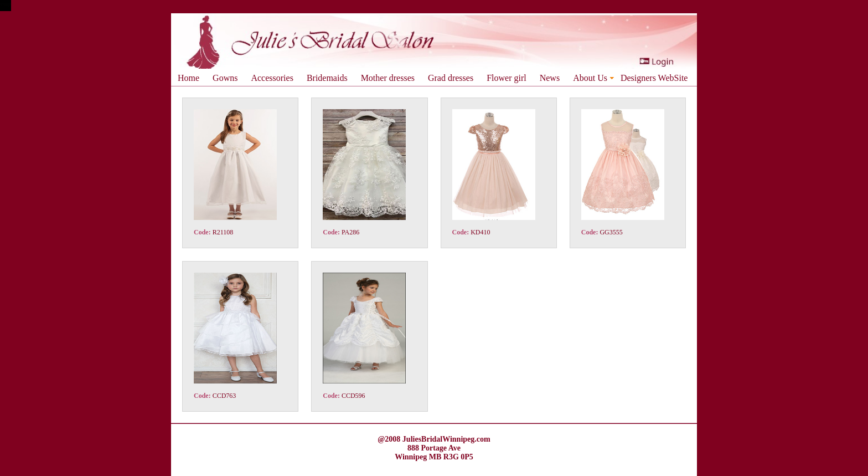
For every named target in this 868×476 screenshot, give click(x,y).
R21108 (223, 232)
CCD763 (224, 396)
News (550, 78)
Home (188, 78)
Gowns (225, 78)
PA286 (350, 232)
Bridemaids (327, 78)
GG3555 (611, 232)
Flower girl (507, 78)
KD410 (480, 232)
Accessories (272, 78)
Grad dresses (451, 78)
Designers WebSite (654, 78)
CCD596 (353, 396)
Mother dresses (388, 78)
